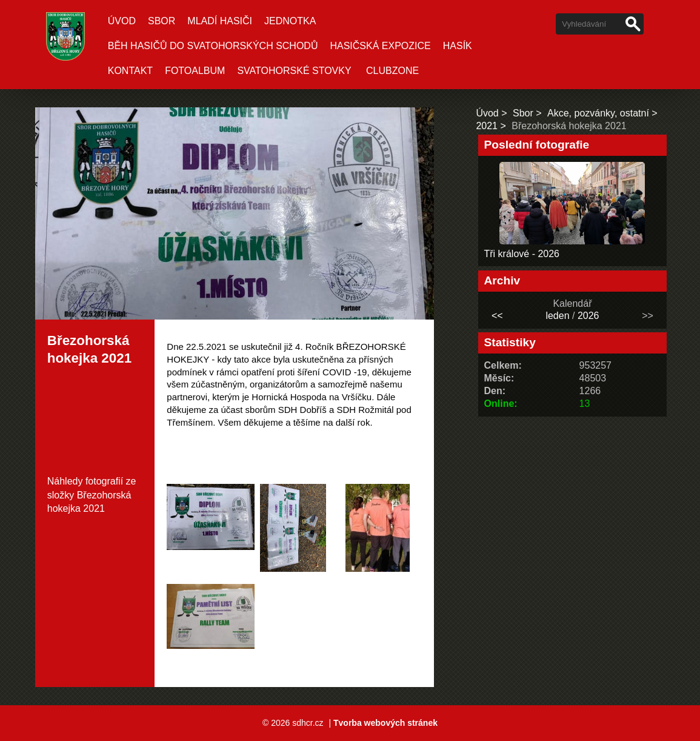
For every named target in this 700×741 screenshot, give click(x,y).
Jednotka (290, 21)
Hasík (458, 46)
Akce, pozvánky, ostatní (598, 113)
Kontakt (130, 71)
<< (497, 316)
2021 (487, 126)
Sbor (162, 21)
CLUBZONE (392, 71)
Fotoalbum (195, 71)
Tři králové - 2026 (522, 254)
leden (557, 316)
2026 (588, 316)
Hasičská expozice (380, 46)
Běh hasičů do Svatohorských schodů (213, 46)
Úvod (122, 21)
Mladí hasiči (220, 21)
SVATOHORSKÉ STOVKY (294, 71)
